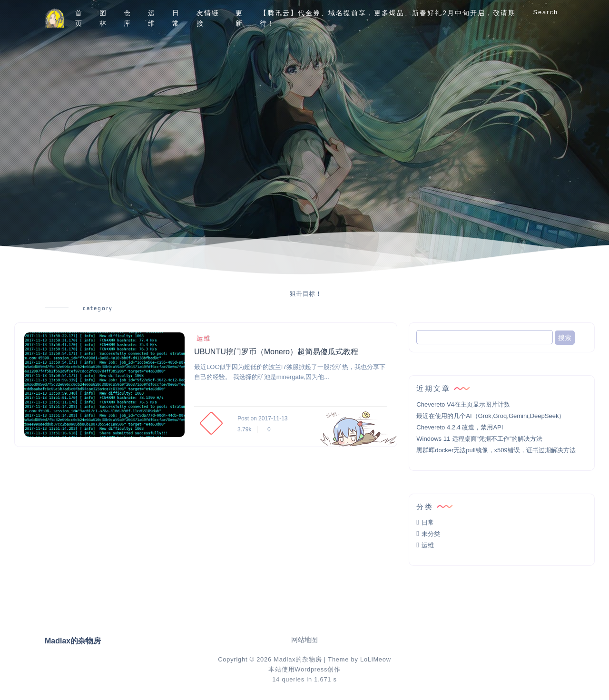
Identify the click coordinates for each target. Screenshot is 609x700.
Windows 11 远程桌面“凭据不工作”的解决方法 (479, 439)
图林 (103, 18)
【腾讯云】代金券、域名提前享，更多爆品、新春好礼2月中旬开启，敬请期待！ (388, 18)
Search (545, 12)
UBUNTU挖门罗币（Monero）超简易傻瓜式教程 (276, 352)
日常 (176, 18)
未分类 (431, 534)
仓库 (128, 18)
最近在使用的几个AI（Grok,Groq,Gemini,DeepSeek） (491, 416)
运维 (152, 18)
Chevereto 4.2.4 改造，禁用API (460, 427)
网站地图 (304, 640)
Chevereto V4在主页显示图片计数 (463, 404)
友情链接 (208, 18)
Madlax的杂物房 (298, 659)
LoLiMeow (376, 659)
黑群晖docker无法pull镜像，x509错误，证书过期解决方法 (496, 450)
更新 (239, 18)
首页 (79, 18)
